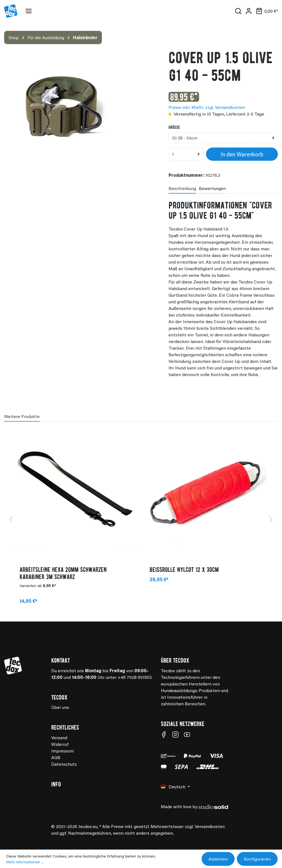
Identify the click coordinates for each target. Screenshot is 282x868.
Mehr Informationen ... (25, 862)
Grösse (174, 127)
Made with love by (194, 806)
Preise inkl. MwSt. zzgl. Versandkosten (207, 107)
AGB (56, 757)
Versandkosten (210, 826)
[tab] (182, 188)
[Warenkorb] (266, 11)
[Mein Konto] (249, 11)
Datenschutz (64, 764)
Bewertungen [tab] (212, 188)
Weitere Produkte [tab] (22, 416)
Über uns (60, 707)
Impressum (63, 751)
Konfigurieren (257, 859)
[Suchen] (238, 11)
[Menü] (30, 11)
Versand (59, 737)
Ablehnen (218, 859)
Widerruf (60, 744)
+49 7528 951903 (135, 677)
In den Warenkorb (242, 154)
